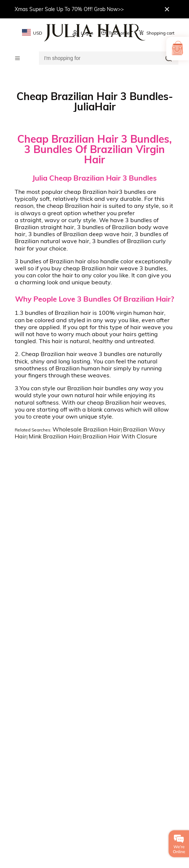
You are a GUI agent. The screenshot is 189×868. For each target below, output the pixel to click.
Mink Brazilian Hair (54, 436)
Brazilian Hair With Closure (120, 436)
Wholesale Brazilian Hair (87, 429)
